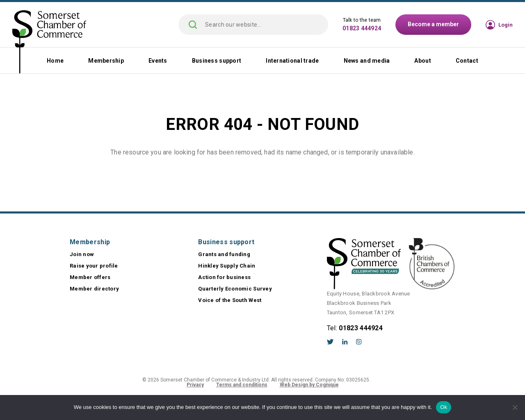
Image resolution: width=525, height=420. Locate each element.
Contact (467, 61)
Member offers (90, 277)
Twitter (330, 342)
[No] (515, 407)
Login (506, 25)
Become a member (433, 24)
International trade (292, 61)
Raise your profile (94, 266)
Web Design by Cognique (309, 385)
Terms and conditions (242, 385)
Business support (217, 61)
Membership (106, 61)
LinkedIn (345, 342)
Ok (444, 407)
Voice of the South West (230, 300)
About (422, 61)
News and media (367, 61)
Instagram (359, 342)
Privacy (195, 385)
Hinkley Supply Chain (227, 266)
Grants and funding (224, 254)
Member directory (94, 289)
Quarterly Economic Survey (235, 289)
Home (55, 61)
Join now (82, 254)
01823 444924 (362, 28)
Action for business (224, 277)
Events (158, 61)
